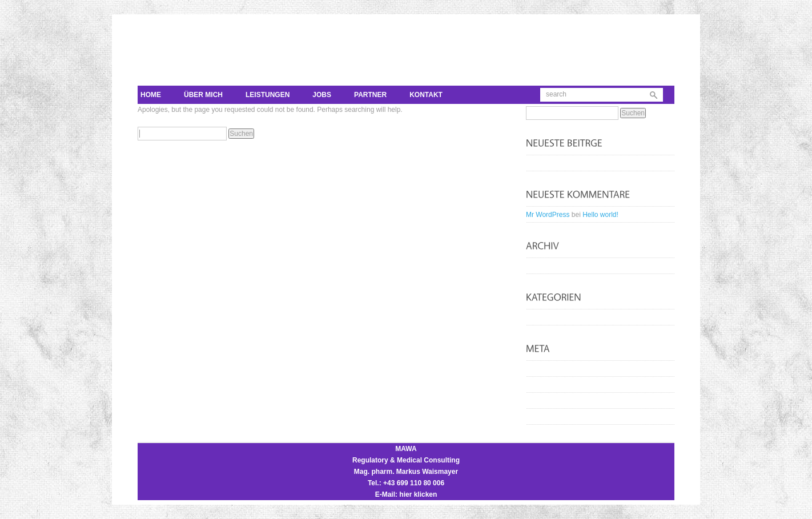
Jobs (322, 95)
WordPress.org (554, 417)
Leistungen (268, 95)
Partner (370, 95)
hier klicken (418, 494)
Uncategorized (554, 317)
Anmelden (547, 369)
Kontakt (426, 95)
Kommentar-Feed (558, 401)
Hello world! (550, 163)
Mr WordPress (548, 215)
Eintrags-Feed (553, 385)
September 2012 (557, 266)
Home (151, 95)
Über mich (203, 95)
